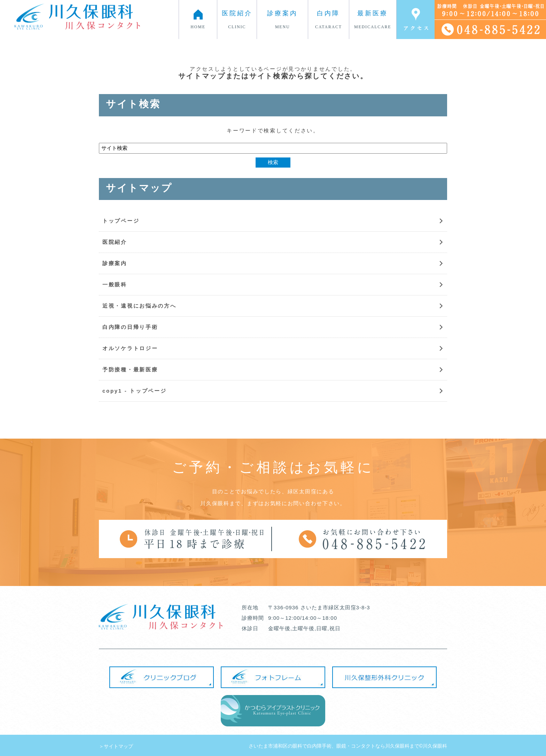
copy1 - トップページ (134, 391)
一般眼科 (115, 284)
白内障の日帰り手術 (130, 327)
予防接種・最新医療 (130, 369)
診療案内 (115, 263)
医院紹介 (115, 242)
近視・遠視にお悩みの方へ (139, 306)
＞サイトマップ (116, 746)
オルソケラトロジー (130, 348)
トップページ (121, 221)
